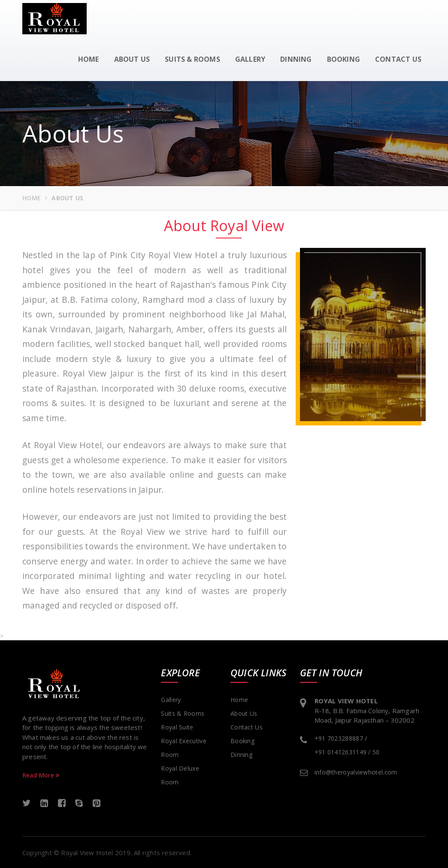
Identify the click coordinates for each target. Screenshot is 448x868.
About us (132, 59)
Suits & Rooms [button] (192, 59)
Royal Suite (177, 727)
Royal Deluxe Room (180, 775)
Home (89, 59)
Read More (41, 775)
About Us (244, 713)
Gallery (250, 59)
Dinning (296, 59)
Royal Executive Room (184, 748)
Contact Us (247, 727)
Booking (344, 59)
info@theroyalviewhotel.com (356, 772)
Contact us (398, 59)
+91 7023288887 (339, 738)
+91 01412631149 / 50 (347, 752)
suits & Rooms (183, 713)
